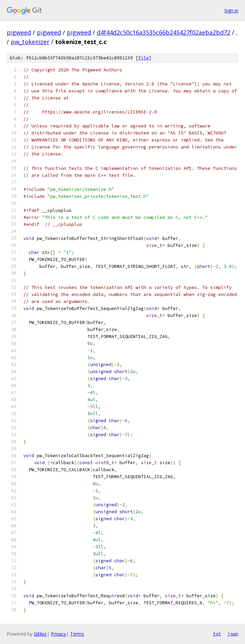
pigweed (19, 32)
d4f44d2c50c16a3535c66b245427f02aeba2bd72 (164, 32)
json (233, 634)
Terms (77, 634)
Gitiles (40, 634)
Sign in (231, 11)
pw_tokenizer (30, 42)
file (144, 58)
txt (217, 634)
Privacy (58, 634)
